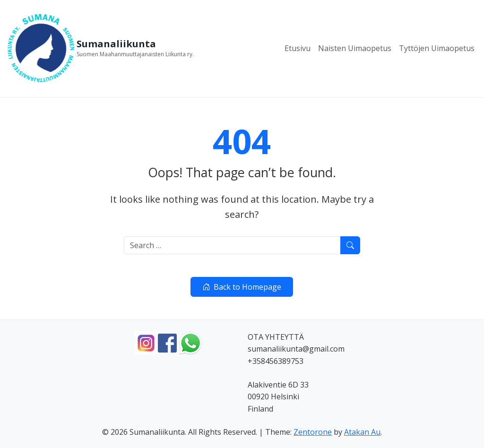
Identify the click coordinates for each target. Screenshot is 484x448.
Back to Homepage (242, 287)
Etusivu (298, 48)
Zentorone (313, 432)
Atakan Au (362, 432)
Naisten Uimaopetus (355, 48)
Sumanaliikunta (116, 44)
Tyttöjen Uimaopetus (437, 48)
